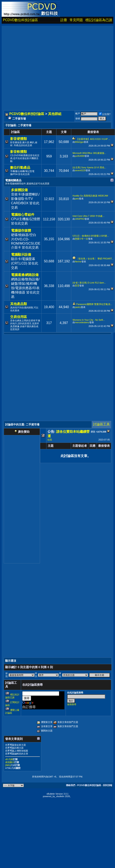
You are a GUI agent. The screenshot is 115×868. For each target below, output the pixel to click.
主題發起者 (80, 446)
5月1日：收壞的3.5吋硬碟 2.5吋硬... (91, 236)
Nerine (78, 262)
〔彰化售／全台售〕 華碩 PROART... (95, 259)
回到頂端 (107, 785)
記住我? (105, 114)
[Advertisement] (39, 65)
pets (77, 199)
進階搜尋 (72, 704)
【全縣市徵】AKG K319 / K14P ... (93, 139)
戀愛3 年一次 (81, 239)
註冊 (64, 20)
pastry (78, 307)
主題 (51, 446)
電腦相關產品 (13, 180)
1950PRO (80, 219)
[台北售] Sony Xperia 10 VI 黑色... (89, 167)
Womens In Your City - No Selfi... (89, 320)
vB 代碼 (9, 759)
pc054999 (80, 156)
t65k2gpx (79, 142)
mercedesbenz (82, 322)
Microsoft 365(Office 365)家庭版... (89, 153)
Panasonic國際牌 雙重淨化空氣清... (94, 304)
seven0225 (80, 170)
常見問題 (76, 20)
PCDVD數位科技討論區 (20, 20)
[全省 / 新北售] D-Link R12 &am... (89, 283)
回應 (92, 446)
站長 (50, 440)
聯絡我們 (71, 785)
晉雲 (77, 286)
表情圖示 (10, 762)
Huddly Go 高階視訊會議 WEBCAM (90, 196)
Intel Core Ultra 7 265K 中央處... (88, 216)
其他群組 (55, 114)
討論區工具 (101, 424)
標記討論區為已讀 (99, 20)
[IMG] (8, 765)
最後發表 (104, 446)
